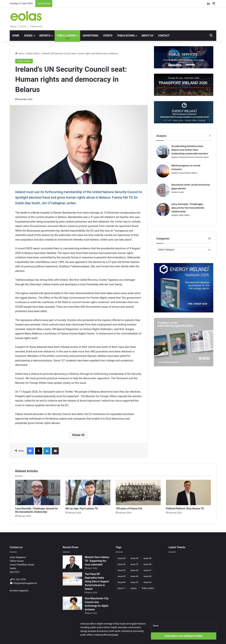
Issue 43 (79, 435)
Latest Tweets (177, 547)
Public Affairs (66, 36)
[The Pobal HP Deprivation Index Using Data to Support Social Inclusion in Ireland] (72, 579)
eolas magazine (20, 591)
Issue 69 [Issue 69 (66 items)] (147, 582)
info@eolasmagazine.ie (25, 583)
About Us (147, 36)
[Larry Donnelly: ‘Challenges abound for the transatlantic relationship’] (38, 492)
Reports (45, 36)
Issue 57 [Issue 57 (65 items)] (134, 564)
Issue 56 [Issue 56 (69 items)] (122, 564)
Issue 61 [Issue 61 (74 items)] (147, 570)
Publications (126, 36)
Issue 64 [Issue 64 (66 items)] (147, 576)
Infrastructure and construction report (194, 157)
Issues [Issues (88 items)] (134, 588)
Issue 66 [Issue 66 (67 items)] (122, 582)
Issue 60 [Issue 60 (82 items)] (134, 570)
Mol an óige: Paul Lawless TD (82, 509)
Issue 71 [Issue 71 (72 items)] (122, 588)
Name (156, 626)
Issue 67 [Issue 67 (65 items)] (134, 582)
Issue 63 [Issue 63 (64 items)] (134, 576)
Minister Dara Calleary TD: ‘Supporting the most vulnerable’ (97, 561)
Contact (164, 36)
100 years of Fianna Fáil (129, 509)
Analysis (175, 157)
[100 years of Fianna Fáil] (138, 492)
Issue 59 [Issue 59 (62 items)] (122, 570)
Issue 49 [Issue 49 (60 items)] (122, 558)
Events (108, 36)
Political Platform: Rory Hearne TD (185, 509)
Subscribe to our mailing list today (184, 636)
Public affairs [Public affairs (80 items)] (148, 588)
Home (16, 36)
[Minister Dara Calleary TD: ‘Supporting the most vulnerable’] (72, 562)
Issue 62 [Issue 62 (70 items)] (122, 576)
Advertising (90, 36)
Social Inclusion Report (188, 173)
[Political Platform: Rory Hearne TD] (188, 492)
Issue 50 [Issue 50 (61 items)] (134, 558)
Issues (28, 36)
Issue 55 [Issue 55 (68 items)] (147, 558)
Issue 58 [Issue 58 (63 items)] (147, 564)
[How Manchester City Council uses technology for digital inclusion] (72, 603)
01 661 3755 (19, 579)
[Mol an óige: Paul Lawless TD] (88, 492)
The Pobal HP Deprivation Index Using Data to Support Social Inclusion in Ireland (97, 581)
